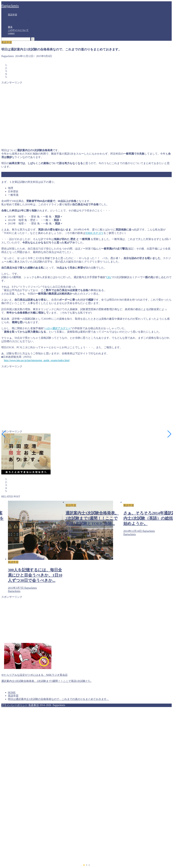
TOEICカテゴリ (94, 233)
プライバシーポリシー (14, 705)
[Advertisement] (31, 115)
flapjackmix (10, 6)
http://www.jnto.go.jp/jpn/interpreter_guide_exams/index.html (37, 360)
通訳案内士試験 (23, 21)
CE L (109, 277)
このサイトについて (18, 30)
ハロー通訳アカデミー (58, 328)
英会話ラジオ (21, 18)
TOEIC (18, 24)
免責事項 (34, 705)
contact (11, 33)
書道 (10, 27)
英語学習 (12, 15)
